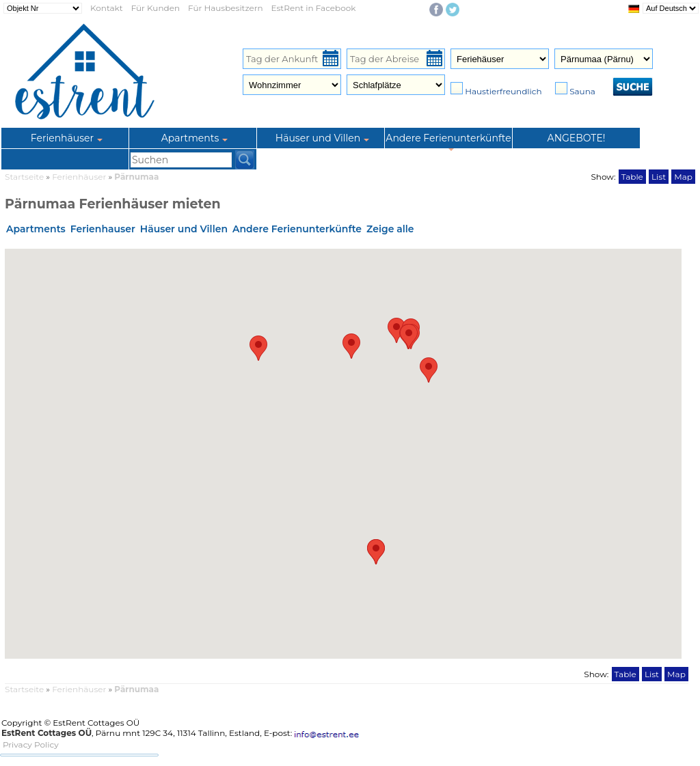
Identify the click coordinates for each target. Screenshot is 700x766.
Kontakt (107, 8)
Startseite (24, 177)
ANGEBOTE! (577, 138)
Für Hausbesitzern (226, 8)
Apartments (36, 229)
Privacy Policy (31, 744)
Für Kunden (156, 8)
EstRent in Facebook (314, 8)
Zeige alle (390, 229)
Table (632, 177)
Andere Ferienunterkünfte (297, 229)
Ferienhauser (103, 229)
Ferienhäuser (80, 177)
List (659, 177)
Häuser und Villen (184, 229)
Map (683, 177)
